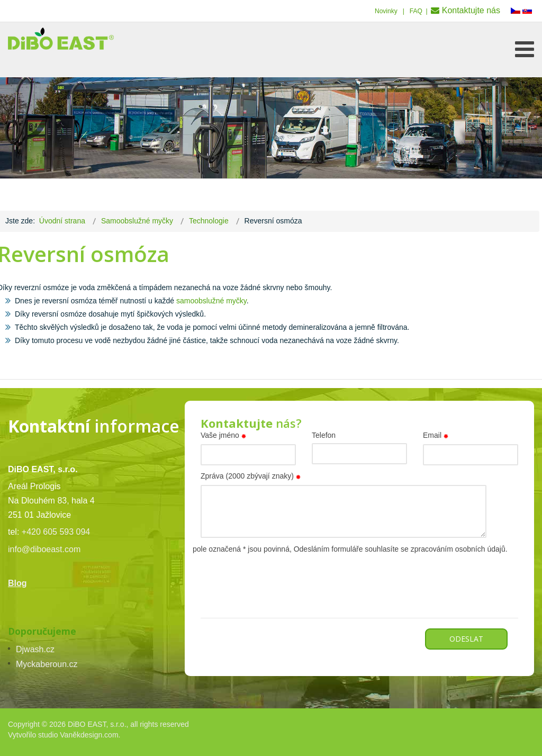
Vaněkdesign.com (89, 735)
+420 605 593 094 (56, 532)
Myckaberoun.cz (47, 664)
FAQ (416, 11)
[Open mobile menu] (525, 49)
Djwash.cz (35, 649)
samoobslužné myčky (211, 301)
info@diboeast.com (44, 549)
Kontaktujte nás (471, 10)
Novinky (386, 11)
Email (437, 436)
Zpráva (252, 477)
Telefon (324, 435)
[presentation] (281, 576)
